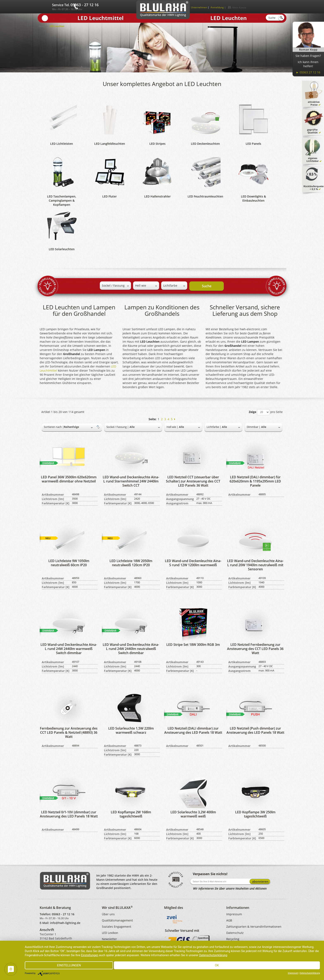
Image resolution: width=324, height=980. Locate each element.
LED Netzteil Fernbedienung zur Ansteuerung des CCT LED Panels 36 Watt (255, 649)
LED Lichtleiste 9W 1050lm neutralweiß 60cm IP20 (69, 563)
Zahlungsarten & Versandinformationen (254, 927)
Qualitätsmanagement (117, 920)
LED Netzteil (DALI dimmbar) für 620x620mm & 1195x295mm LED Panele (255, 481)
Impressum (234, 914)
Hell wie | (172, 427)
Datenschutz (235, 933)
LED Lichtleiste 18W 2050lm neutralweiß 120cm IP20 (131, 563)
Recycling (233, 939)
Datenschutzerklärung (213, 955)
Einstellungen (90, 955)
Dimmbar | (254, 427)
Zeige (253, 412)
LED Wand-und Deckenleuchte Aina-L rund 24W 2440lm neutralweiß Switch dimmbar (131, 649)
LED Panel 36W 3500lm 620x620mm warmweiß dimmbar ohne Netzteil (69, 479)
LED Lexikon (110, 933)
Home (42, 26)
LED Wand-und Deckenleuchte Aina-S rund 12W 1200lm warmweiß (193, 563)
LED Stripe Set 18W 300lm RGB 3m (193, 645)
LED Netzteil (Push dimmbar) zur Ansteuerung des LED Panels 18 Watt (255, 730)
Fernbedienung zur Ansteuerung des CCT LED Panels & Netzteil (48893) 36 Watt (69, 732)
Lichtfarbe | (214, 427)
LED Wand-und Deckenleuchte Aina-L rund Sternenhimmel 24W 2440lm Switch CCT (131, 481)
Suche (207, 286)
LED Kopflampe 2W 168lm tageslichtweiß (131, 814)
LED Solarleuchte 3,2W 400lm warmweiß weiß (193, 814)
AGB (229, 920)
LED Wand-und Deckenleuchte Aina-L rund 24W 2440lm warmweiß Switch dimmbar (69, 649)
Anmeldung (217, 7)
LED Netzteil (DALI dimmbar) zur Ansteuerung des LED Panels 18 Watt (193, 730)
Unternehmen (199, 7)
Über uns (108, 914)
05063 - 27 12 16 (63, 914)
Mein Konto (239, 8)
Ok (217, 965)
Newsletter (109, 939)
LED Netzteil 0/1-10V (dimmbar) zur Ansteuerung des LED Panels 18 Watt (69, 814)
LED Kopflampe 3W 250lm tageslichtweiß (255, 814)
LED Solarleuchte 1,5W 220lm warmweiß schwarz (131, 730)
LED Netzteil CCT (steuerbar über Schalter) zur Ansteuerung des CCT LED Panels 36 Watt (193, 481)
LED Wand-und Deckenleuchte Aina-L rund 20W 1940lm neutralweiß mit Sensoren (255, 565)
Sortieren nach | (54, 427)
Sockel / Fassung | (118, 427)
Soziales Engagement (117, 927)
